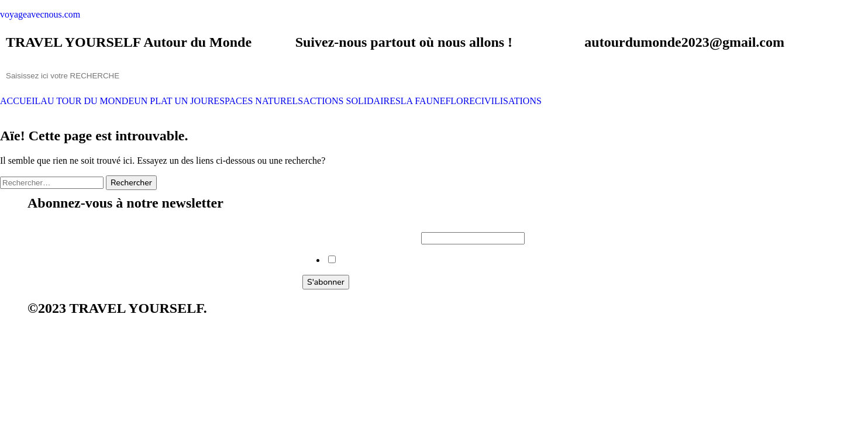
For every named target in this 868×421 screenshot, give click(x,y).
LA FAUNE (423, 101)
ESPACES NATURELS (258, 101)
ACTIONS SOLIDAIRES (352, 101)
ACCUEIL (20, 101)
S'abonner (326, 282)
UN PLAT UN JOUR (174, 101)
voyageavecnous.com (40, 14)
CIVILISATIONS (508, 101)
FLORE (460, 101)
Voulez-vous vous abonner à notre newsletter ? (425, 260)
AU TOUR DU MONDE (87, 101)
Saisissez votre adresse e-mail (362, 238)
